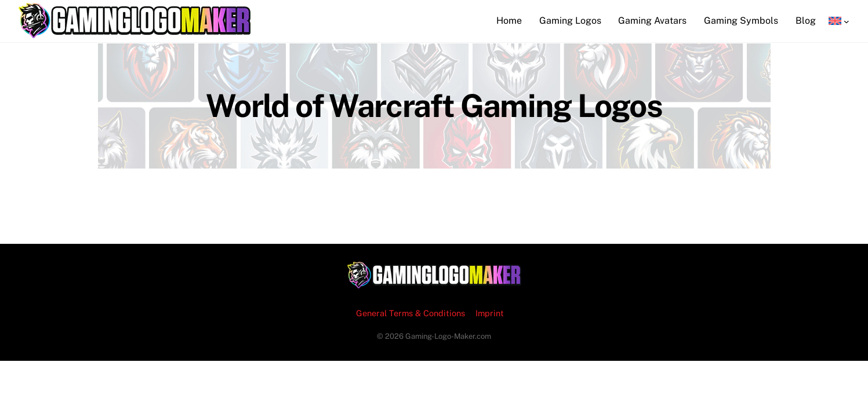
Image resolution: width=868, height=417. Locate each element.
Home (509, 21)
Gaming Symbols (741, 21)
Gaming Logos (570, 21)
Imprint (490, 313)
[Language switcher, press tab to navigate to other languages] (839, 21)
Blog (806, 21)
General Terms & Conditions (411, 313)
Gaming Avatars (652, 21)
